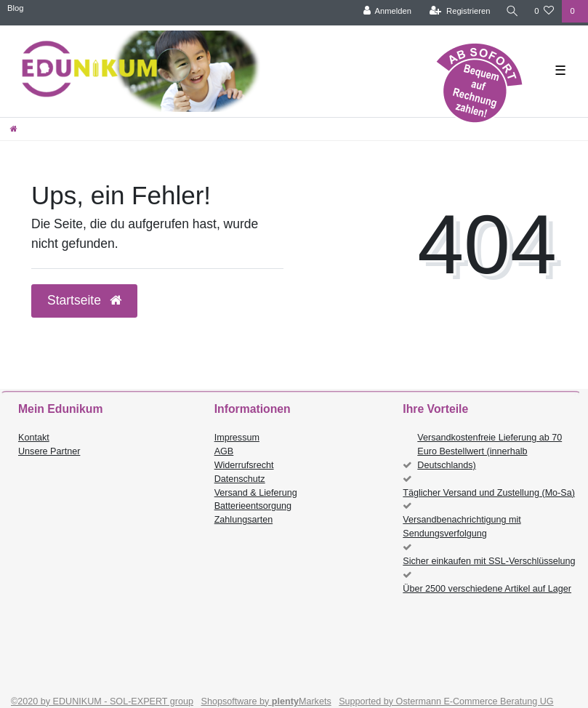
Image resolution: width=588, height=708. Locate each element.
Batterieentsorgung (253, 506)
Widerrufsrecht (244, 465)
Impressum (237, 438)
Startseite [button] (84, 300)
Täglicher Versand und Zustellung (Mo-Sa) (489, 493)
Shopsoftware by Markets (266, 701)
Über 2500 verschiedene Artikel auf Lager (487, 589)
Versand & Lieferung (256, 493)
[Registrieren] (459, 11)
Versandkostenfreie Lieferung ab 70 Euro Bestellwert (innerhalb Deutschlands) (490, 451)
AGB (224, 451)
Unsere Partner (49, 451)
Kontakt (34, 438)
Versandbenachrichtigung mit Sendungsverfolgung (462, 527)
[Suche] (512, 11)
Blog (15, 8)
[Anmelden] (386, 11)
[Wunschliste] (544, 11)
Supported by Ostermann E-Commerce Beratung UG (446, 701)
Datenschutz (240, 479)
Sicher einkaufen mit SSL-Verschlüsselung (489, 561)
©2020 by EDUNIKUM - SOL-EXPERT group (102, 701)
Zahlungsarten (244, 520)
